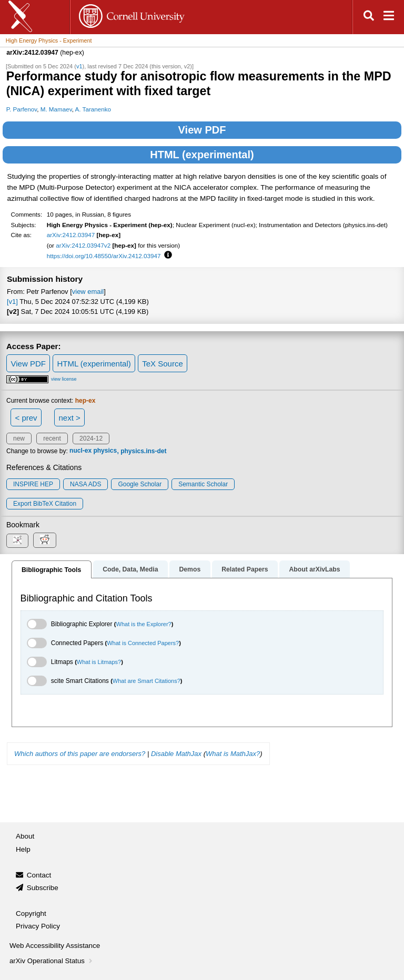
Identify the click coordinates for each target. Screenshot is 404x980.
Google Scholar (140, 484)
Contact (39, 875)
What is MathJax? (233, 754)
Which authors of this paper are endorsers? (80, 754)
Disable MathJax (176, 754)
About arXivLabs (314, 569)
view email (88, 292)
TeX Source (163, 364)
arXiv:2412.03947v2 (83, 245)
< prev (26, 418)
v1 (79, 66)
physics (105, 451)
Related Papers (245, 569)
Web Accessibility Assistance (55, 946)
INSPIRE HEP (33, 484)
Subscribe (43, 888)
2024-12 (91, 438)
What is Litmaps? (99, 662)
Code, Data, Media (130, 569)
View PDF (202, 130)
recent (52, 438)
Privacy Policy (38, 926)
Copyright (31, 913)
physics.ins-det (143, 451)
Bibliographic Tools (51, 570)
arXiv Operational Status (52, 961)
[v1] (12, 302)
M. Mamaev (56, 109)
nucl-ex (80, 451)
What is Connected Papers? (143, 643)
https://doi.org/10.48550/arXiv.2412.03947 (104, 256)
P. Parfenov (22, 109)
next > (69, 418)
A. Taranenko (93, 109)
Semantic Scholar (203, 484)
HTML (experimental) (202, 155)
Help (23, 849)
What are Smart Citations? (147, 681)
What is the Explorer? (144, 624)
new (19, 438)
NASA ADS (85, 484)
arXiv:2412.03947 (71, 235)
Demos (190, 569)
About (25, 836)
